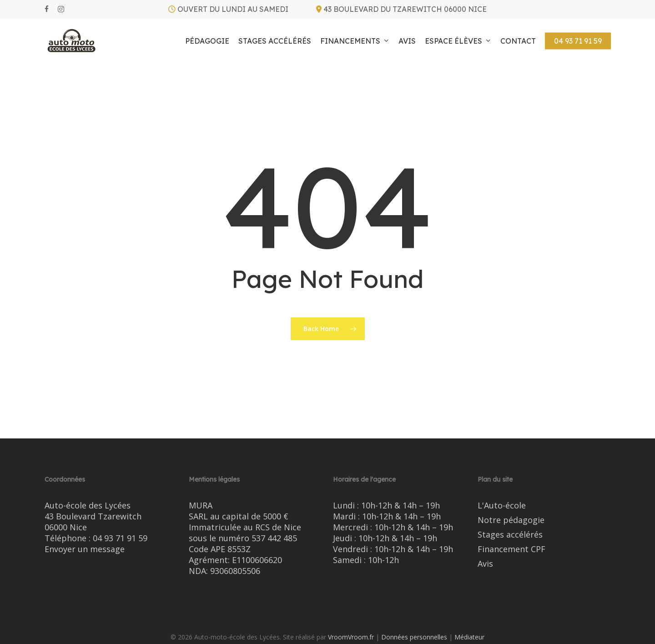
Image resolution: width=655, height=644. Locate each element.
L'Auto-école (502, 505)
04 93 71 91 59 (120, 538)
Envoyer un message (85, 549)
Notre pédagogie (511, 520)
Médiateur (469, 637)
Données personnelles (414, 637)
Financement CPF (511, 549)
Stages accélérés (510, 534)
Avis (485, 563)
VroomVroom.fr (351, 637)
